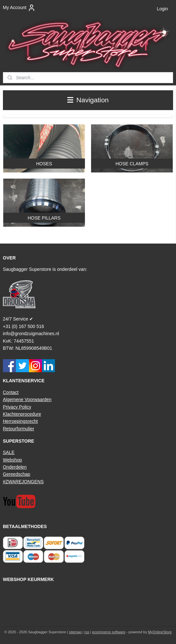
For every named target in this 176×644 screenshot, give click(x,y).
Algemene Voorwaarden (27, 399)
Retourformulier (19, 429)
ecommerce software (109, 632)
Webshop (13, 460)
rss (87, 632)
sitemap (75, 632)
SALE (9, 452)
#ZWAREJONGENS (23, 482)
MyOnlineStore (160, 632)
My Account (19, 8)
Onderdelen (15, 467)
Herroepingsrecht (20, 421)
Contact (11, 392)
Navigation (88, 100)
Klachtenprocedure (22, 414)
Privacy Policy (17, 407)
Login (162, 9)
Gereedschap (17, 474)
